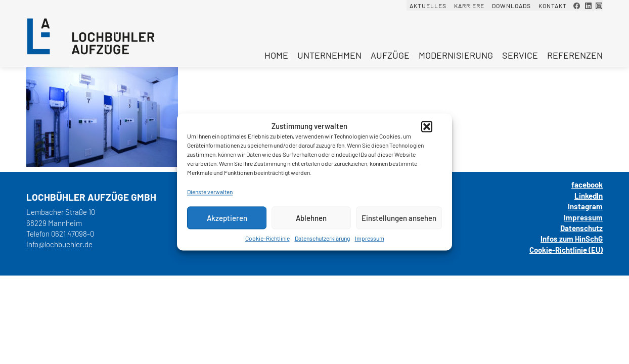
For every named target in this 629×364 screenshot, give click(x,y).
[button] (427, 126)
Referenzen (575, 55)
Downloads (511, 6)
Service (520, 55)
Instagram (585, 206)
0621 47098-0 (73, 234)
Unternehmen (329, 55)
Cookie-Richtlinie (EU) (566, 250)
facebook (587, 185)
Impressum (370, 238)
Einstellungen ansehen (399, 218)
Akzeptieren (227, 218)
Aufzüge (390, 55)
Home (276, 55)
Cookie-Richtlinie (267, 238)
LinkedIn (589, 196)
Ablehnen (311, 218)
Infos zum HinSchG (572, 239)
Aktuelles (428, 6)
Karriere (469, 6)
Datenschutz (581, 228)
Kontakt (553, 6)
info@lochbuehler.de (59, 244)
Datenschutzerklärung (322, 238)
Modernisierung (456, 55)
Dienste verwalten (210, 192)
